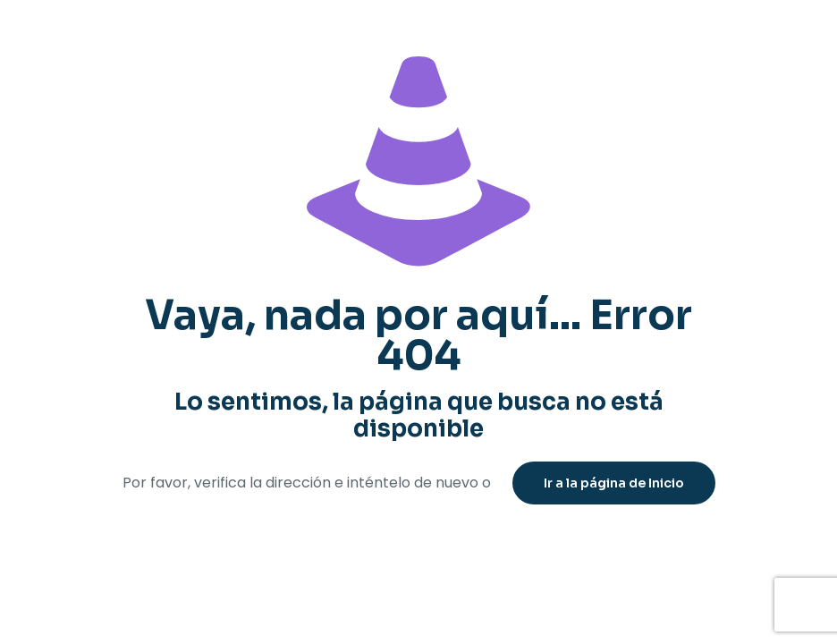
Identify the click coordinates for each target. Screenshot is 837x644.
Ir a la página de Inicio (614, 483)
